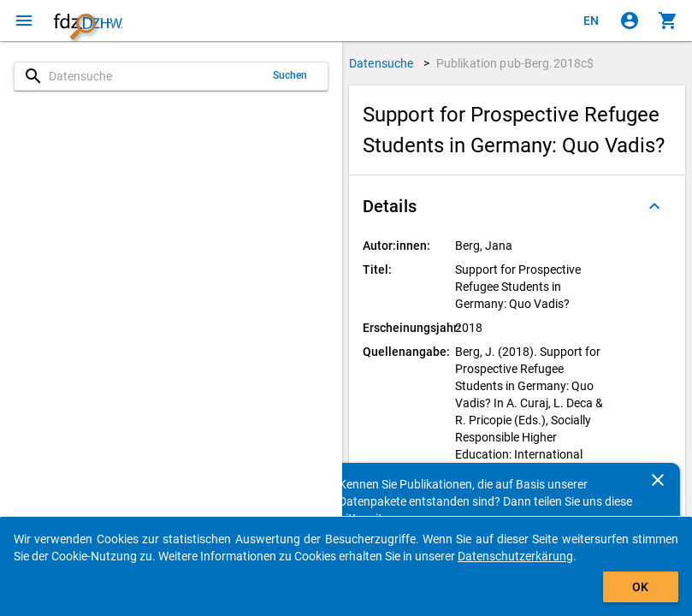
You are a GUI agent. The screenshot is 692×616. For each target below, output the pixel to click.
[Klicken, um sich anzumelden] (630, 21)
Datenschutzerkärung (515, 556)
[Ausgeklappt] (654, 206)
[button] (517, 206)
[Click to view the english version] (591, 21)
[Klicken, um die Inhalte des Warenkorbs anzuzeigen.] (668, 21)
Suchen (290, 75)
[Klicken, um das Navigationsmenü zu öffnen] (24, 21)
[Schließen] (658, 480)
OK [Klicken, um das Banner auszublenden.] (640, 587)
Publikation (515, 63)
